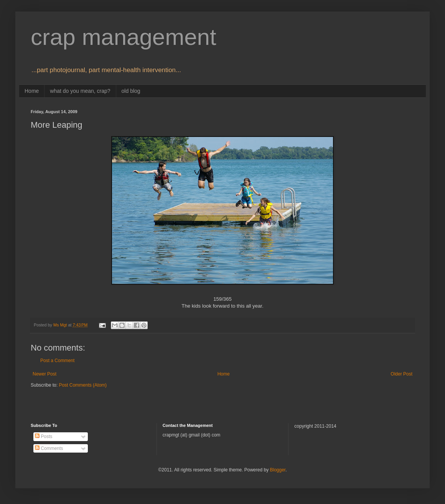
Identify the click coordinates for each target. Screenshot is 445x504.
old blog (131, 91)
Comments (49, 448)
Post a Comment (57, 361)
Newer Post (44, 374)
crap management (124, 37)
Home (32, 91)
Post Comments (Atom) (83, 385)
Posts (44, 436)
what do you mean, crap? (80, 91)
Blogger (278, 470)
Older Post (401, 374)
